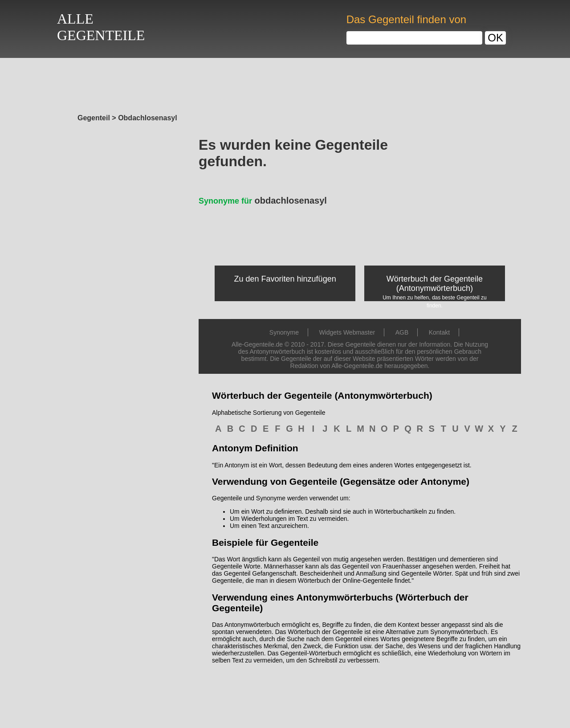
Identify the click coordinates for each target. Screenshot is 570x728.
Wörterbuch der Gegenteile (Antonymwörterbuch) (435, 284)
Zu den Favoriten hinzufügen (285, 279)
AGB (402, 332)
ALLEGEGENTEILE (101, 27)
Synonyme (284, 332)
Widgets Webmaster (347, 332)
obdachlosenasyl (263, 200)
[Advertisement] (285, 83)
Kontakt (439, 332)
